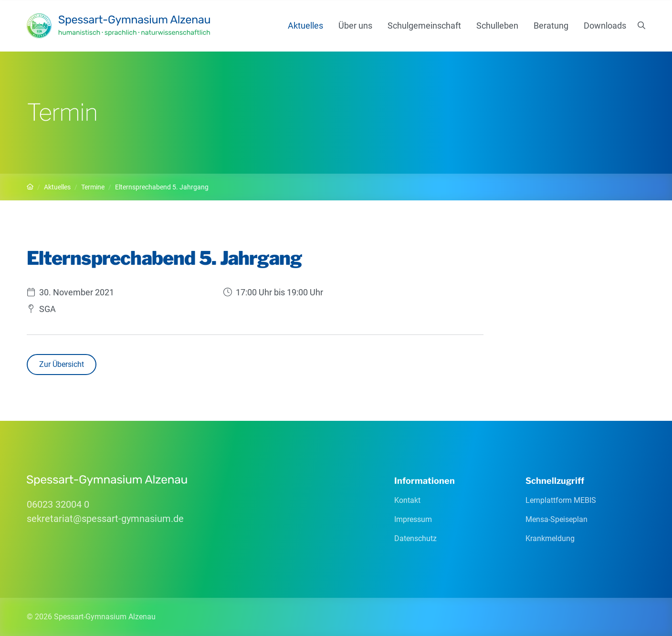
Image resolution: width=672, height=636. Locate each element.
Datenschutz (415, 538)
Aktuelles (305, 26)
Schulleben (497, 26)
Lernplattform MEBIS (561, 500)
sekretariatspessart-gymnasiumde (105, 519)
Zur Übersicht (62, 364)
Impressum (413, 519)
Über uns (355, 26)
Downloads (605, 26)
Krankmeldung (550, 538)
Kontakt (407, 500)
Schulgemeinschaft (424, 26)
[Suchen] (641, 26)
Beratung (551, 26)
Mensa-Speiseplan (556, 519)
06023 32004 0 (58, 504)
